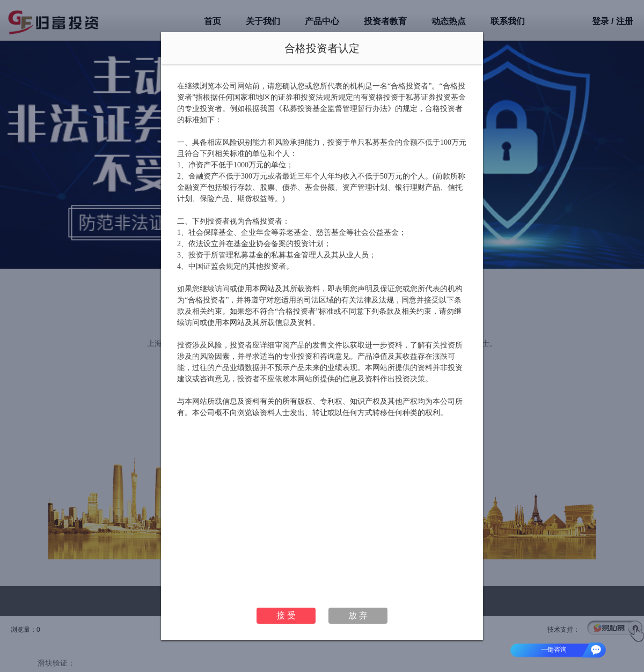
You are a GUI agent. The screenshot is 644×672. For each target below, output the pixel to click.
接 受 (286, 615)
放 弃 (358, 615)
